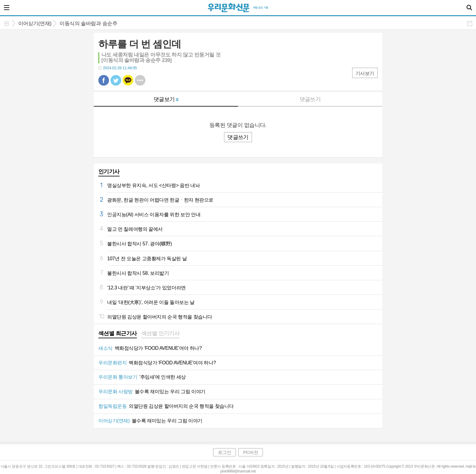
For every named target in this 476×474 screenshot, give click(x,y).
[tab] (118, 334)
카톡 (128, 80)
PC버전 (251, 452)
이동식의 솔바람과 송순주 (88, 24)
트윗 (116, 80)
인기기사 (109, 172)
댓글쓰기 (310, 99)
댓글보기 (166, 99)
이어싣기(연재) (35, 24)
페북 (104, 80)
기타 (140, 80)
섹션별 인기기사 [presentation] (160, 333)
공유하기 (470, 23)
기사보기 (365, 73)
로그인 (225, 452)
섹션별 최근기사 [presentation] (118, 333)
